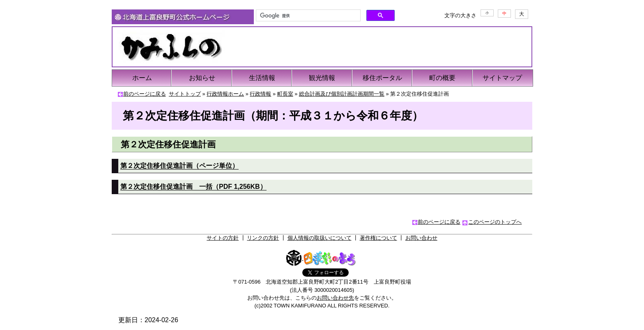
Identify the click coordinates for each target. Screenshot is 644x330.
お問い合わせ (421, 238)
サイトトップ (185, 94)
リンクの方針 (263, 238)
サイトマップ (502, 78)
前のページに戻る (145, 94)
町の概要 (442, 78)
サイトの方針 (223, 238)
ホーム (142, 78)
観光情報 (322, 78)
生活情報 (262, 78)
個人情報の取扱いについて (320, 238)
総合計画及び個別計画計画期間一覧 (342, 94)
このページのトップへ (495, 222)
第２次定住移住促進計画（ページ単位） (179, 166)
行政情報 (260, 94)
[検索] (307, 16)
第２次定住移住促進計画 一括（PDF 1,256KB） (193, 187)
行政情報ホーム (225, 94)
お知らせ (202, 78)
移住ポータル (382, 78)
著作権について (378, 238)
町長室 (285, 94)
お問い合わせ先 (335, 298)
